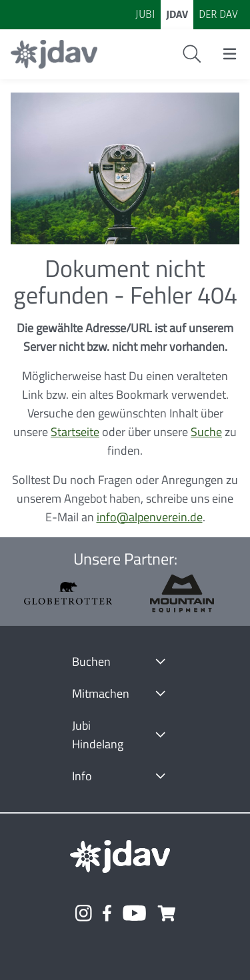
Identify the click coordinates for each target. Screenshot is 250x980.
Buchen (91, 661)
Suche (206, 432)
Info (82, 776)
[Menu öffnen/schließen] (230, 54)
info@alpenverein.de (150, 517)
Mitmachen (101, 693)
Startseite (75, 432)
